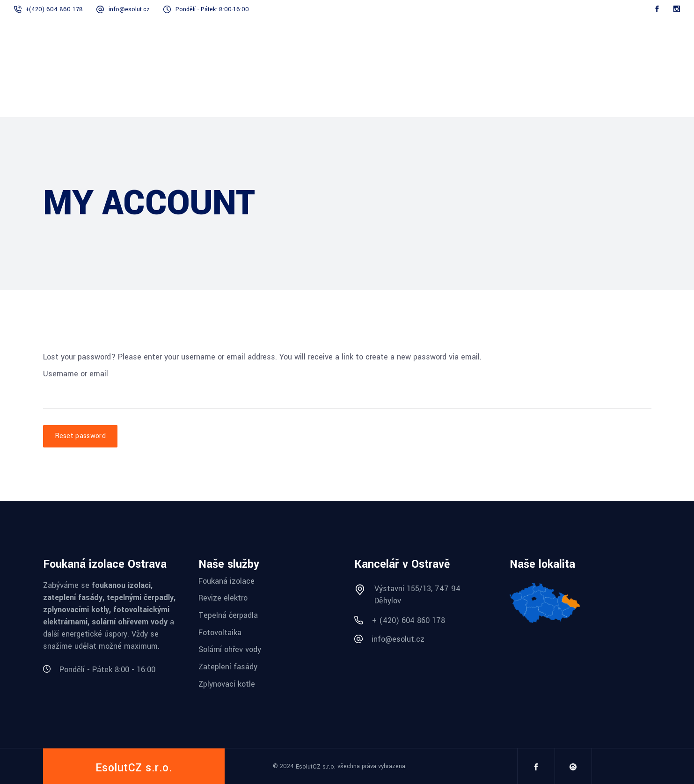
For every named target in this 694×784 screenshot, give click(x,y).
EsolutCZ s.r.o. (316, 767)
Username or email (76, 374)
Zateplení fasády (228, 667)
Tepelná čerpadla (228, 615)
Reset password (80, 436)
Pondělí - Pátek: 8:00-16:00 (212, 9)
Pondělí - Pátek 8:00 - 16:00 (107, 670)
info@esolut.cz (129, 9)
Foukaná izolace (226, 581)
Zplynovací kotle (227, 684)
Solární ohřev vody (230, 649)
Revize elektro (223, 598)
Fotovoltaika (220, 632)
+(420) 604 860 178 (54, 9)
